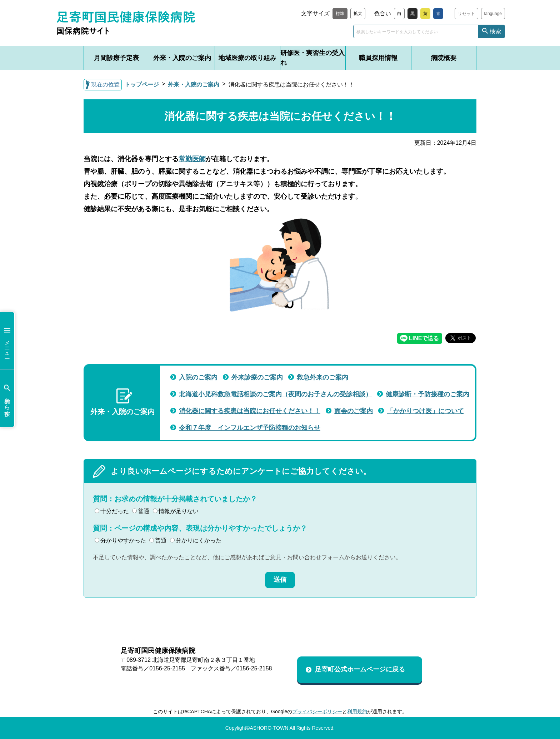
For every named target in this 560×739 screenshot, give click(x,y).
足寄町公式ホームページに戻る (360, 669)
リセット (466, 14)
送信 (280, 580)
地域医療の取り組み (247, 58)
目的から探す (7, 398)
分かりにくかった (196, 540)
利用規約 (357, 711)
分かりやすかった (120, 540)
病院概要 (444, 58)
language (493, 14)
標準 (340, 14)
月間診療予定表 (116, 58)
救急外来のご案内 (322, 377)
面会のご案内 (354, 411)
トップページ (142, 85)
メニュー (7, 341)
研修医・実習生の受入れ (312, 58)
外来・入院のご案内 (182, 58)
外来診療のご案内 (257, 377)
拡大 (358, 14)
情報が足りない (176, 511)
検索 (495, 31)
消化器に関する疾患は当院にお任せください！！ (250, 411)
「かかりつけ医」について (425, 411)
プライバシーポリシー (317, 711)
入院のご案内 (198, 377)
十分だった (112, 511)
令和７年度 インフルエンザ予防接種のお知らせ (250, 428)
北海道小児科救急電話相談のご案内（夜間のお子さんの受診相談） (275, 394)
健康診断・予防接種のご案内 (427, 394)
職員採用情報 (378, 58)
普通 (141, 511)
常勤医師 (192, 159)
